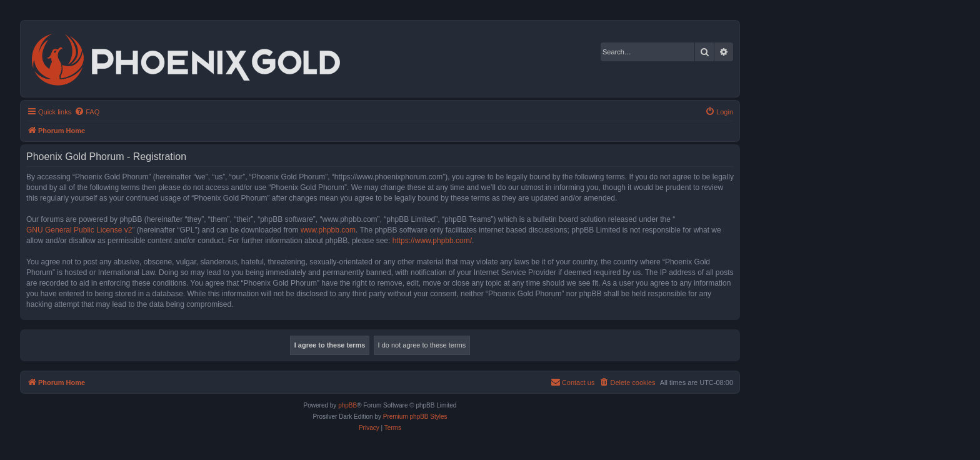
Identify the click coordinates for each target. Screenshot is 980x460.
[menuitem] (87, 112)
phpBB (347, 405)
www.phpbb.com (328, 230)
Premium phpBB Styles (415, 417)
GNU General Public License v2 (79, 230)
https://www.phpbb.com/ (432, 241)
